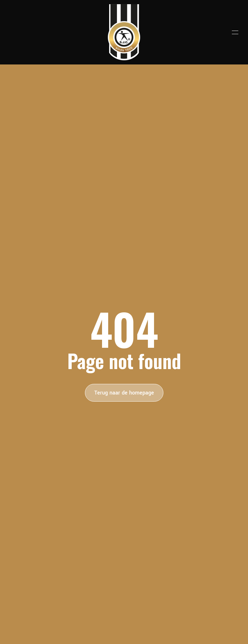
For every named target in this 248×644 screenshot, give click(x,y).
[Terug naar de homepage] (124, 32)
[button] (235, 32)
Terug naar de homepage (124, 393)
